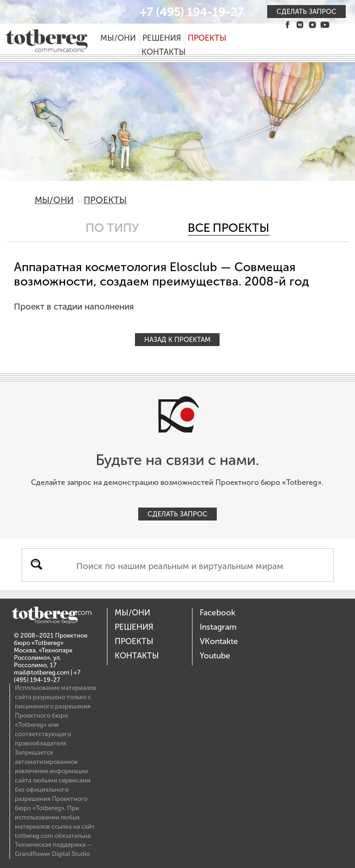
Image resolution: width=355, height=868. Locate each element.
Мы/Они (118, 38)
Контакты (164, 52)
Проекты (207, 38)
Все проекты (229, 228)
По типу (112, 228)
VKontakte (219, 642)
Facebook (217, 613)
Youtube (215, 656)
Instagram (218, 627)
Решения (162, 38)
